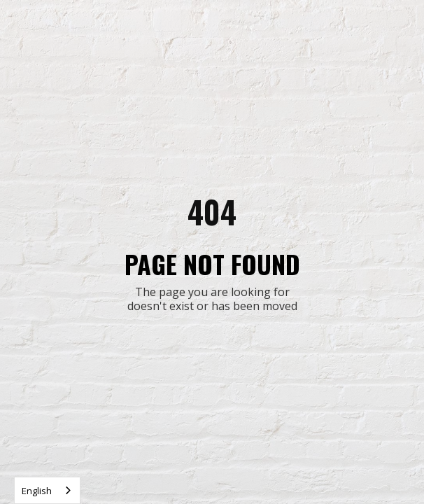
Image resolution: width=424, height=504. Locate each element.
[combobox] (47, 490)
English (37, 491)
